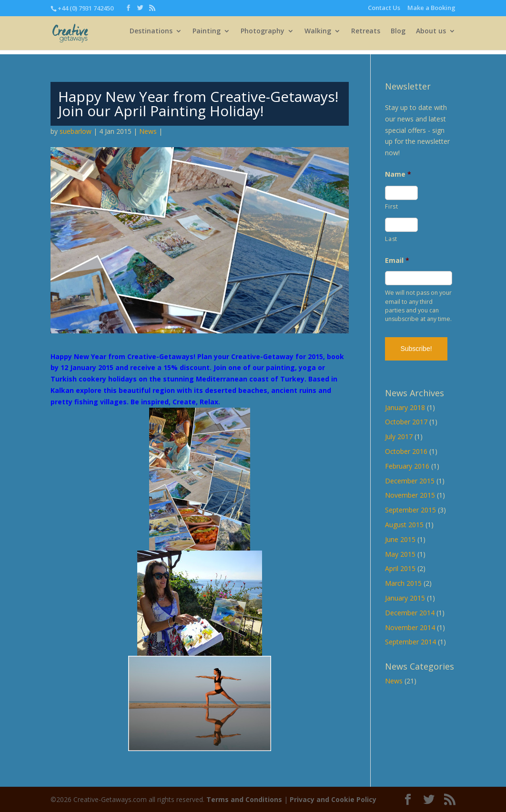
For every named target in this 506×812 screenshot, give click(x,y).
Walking (318, 36)
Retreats (366, 36)
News (148, 131)
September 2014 (410, 642)
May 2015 (400, 554)
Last (391, 239)
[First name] (401, 193)
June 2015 (400, 539)
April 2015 (400, 568)
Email (397, 261)
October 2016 (406, 451)
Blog (398, 36)
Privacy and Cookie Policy (333, 799)
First (391, 206)
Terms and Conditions (244, 799)
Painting (207, 36)
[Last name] (401, 225)
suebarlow (76, 131)
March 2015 (403, 583)
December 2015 (410, 481)
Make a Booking (431, 8)
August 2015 (404, 525)
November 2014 (410, 627)
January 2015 (405, 598)
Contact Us (384, 8)
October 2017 (406, 422)
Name (398, 174)
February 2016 (407, 466)
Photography (263, 36)
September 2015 (410, 510)
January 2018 (405, 407)
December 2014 (410, 613)
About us (431, 36)
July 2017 (399, 436)
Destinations (151, 36)
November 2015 (410, 495)
